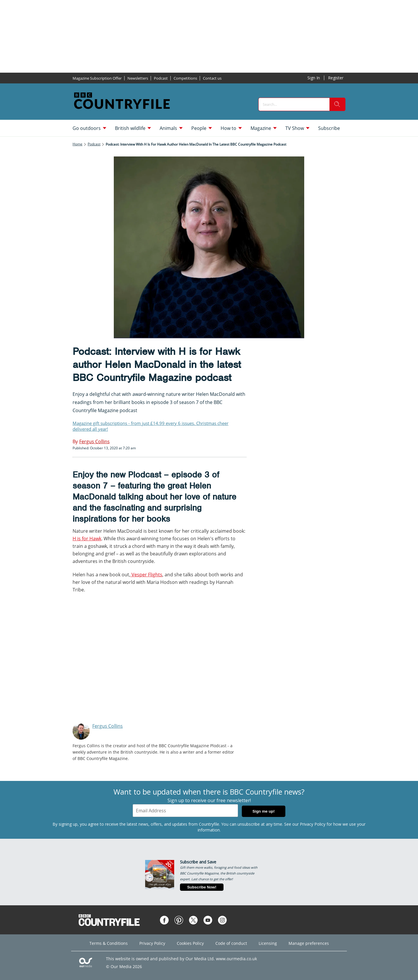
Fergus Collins (108, 726)
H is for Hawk (87, 539)
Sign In (314, 78)
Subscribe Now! (202, 887)
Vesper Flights (146, 575)
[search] (337, 104)
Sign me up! (264, 811)
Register (336, 78)
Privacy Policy (313, 824)
